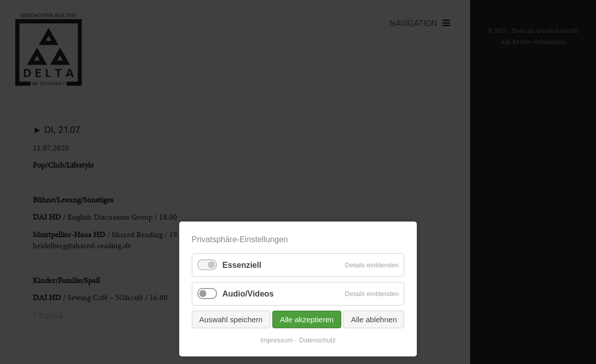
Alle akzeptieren (307, 319)
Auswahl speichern (231, 319)
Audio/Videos (248, 294)
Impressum (276, 340)
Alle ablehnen (374, 319)
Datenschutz (318, 340)
